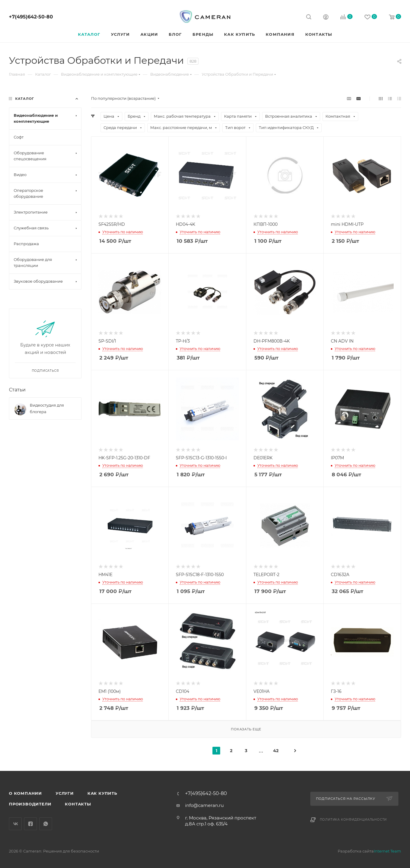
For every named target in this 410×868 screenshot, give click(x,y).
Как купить (102, 793)
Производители (30, 804)
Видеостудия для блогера (47, 408)
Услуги (65, 793)
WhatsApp (46, 824)
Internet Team (387, 851)
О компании (25, 793)
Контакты (78, 804)
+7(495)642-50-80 (31, 17)
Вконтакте (15, 824)
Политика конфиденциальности (353, 820)
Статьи (17, 390)
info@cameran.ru (204, 805)
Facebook (30, 824)
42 (276, 751)
